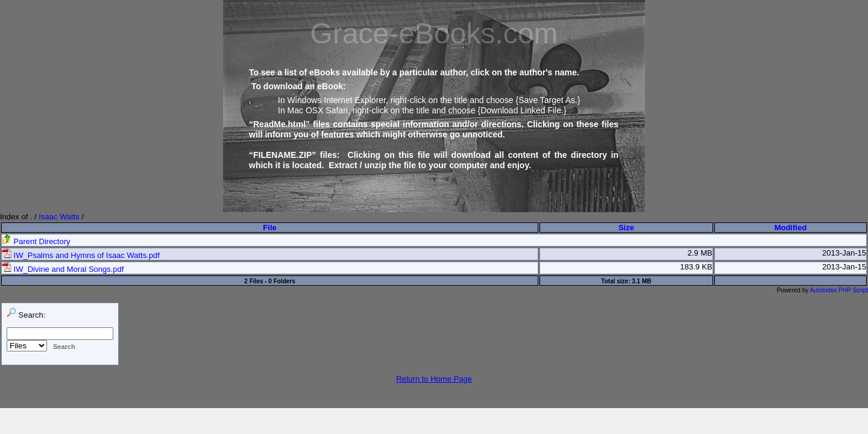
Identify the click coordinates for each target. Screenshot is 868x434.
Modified (791, 228)
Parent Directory (36, 241)
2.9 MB (700, 253)
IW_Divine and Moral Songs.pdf (63, 269)
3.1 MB (641, 281)
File (269, 228)
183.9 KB (696, 267)
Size (626, 228)
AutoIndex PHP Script (839, 290)
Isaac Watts (59, 217)
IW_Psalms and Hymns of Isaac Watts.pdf (81, 255)
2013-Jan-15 (844, 253)
